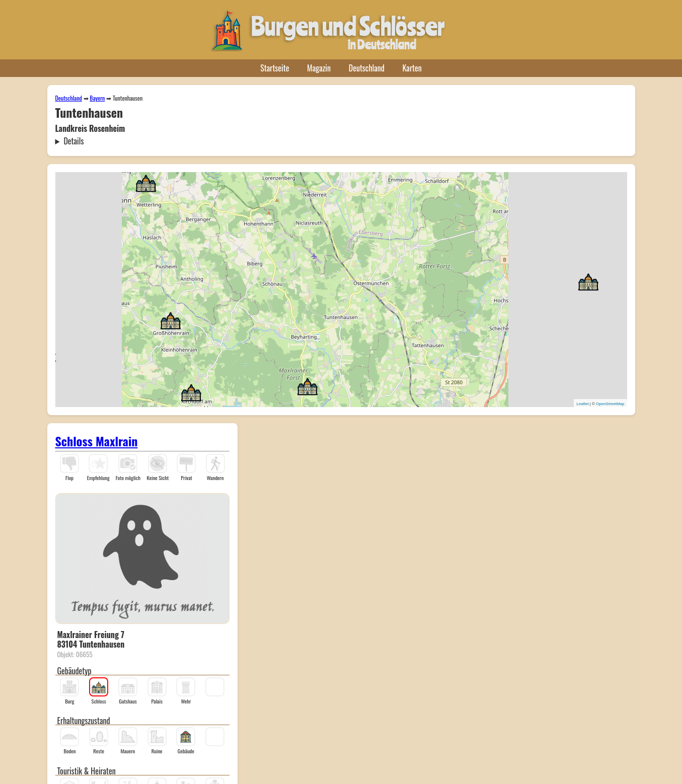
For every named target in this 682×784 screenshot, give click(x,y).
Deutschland (367, 68)
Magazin (319, 68)
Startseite (275, 68)
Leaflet (582, 404)
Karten (412, 68)
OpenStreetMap (610, 404)
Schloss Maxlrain (97, 441)
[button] (146, 183)
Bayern (97, 98)
